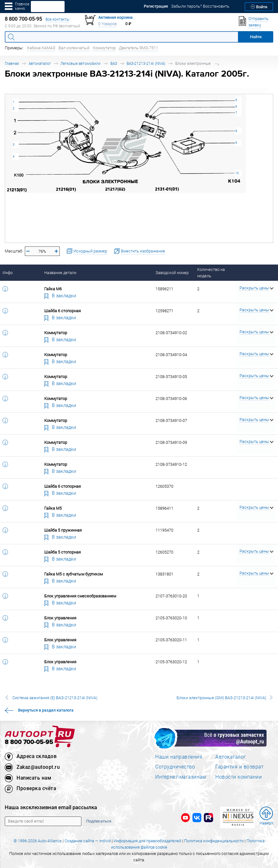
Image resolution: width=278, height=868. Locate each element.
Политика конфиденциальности (214, 841)
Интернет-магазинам (181, 777)
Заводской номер (172, 273)
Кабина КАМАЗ (41, 48)
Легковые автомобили (80, 63)
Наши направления (179, 757)
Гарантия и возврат (239, 767)
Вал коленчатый (74, 48)
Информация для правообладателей (147, 841)
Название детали (60, 273)
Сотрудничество (175, 767)
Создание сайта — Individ (88, 841)
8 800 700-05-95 (29, 742)
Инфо (8, 273)
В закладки (60, 295)
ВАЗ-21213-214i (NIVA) (146, 63)
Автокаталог (40, 63)
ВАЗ (114, 63)
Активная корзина (115, 17)
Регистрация (156, 6)
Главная (12, 63)
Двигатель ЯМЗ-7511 (139, 48)
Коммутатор (104, 48)
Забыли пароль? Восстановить (200, 6)
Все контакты (57, 19)
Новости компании (239, 777)
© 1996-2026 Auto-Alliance (38, 841)
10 (237, 173)
